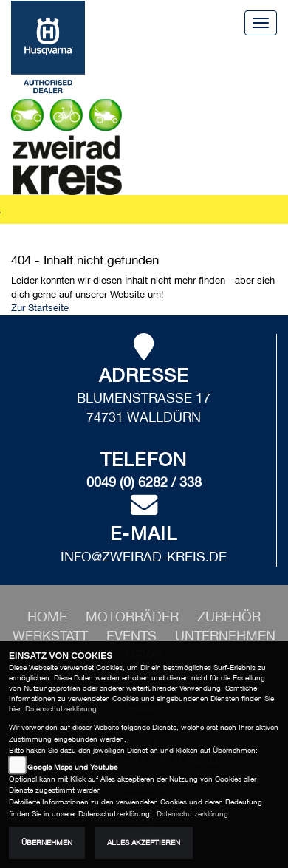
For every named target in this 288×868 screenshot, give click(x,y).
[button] (134, 616)
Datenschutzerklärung (61, 709)
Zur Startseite (40, 308)
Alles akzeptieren (144, 843)
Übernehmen (47, 843)
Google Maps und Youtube (72, 767)
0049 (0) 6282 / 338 (144, 482)
